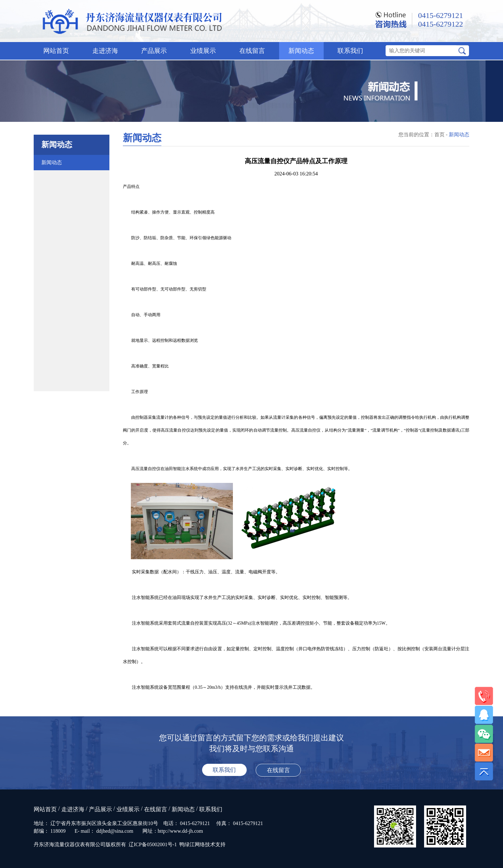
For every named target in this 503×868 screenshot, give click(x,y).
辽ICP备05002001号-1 (153, 844)
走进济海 (105, 51)
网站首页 (56, 51)
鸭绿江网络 (192, 844)
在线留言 (252, 51)
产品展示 (154, 51)
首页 (439, 135)
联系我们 (350, 51)
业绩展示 (203, 51)
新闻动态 (301, 51)
